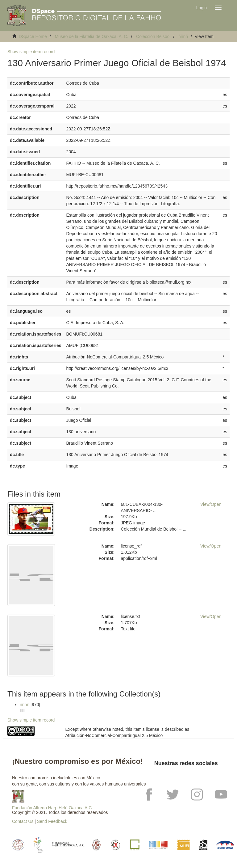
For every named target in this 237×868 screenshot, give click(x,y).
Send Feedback (52, 821)
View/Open (211, 504)
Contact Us (23, 821)
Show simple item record (31, 52)
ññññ (183, 36)
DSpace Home (33, 36)
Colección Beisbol (153, 36)
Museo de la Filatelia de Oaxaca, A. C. (91, 36)
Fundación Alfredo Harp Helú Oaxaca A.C (52, 808)
